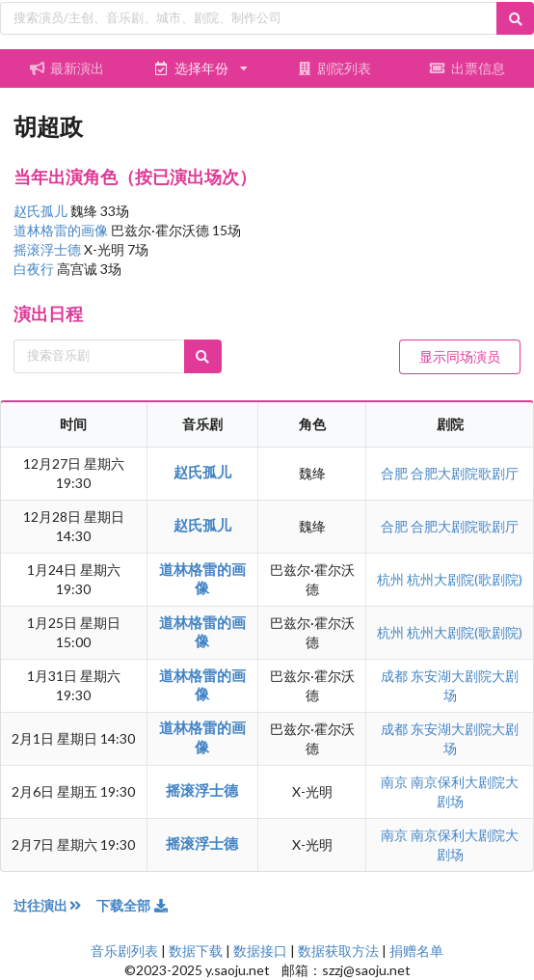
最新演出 (67, 68)
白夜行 (35, 269)
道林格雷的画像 (62, 230)
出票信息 (467, 68)
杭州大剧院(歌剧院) (465, 579)
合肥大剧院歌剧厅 (465, 473)
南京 (396, 782)
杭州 (392, 579)
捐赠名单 (416, 951)
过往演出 (55, 905)
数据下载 (196, 951)
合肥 (396, 473)
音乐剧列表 (124, 951)
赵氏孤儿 (42, 211)
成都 (396, 676)
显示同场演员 (460, 356)
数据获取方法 (338, 951)
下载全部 (133, 905)
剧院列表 (334, 68)
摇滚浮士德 (49, 249)
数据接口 (260, 951)
